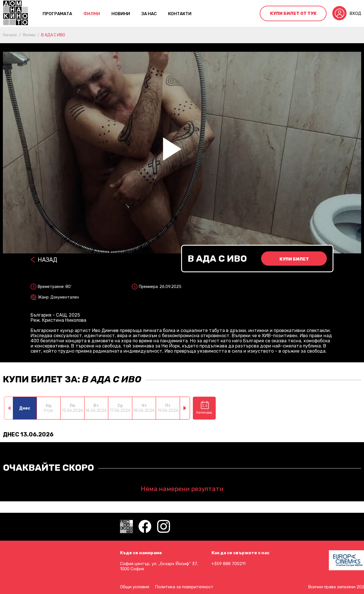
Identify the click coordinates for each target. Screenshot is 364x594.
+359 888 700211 (228, 564)
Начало (10, 35)
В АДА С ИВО (53, 35)
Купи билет (294, 259)
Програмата (57, 14)
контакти (180, 14)
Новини (121, 14)
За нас (149, 14)
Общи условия (135, 587)
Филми (92, 14)
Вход (355, 13)
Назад (47, 260)
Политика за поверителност (184, 587)
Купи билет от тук (293, 13)
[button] (185, 408)
